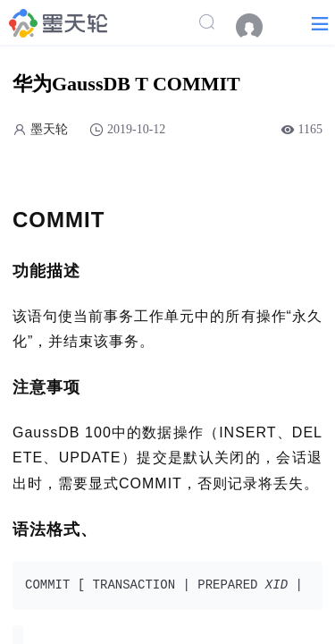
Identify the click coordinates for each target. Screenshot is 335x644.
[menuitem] (258, 27)
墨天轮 (49, 129)
